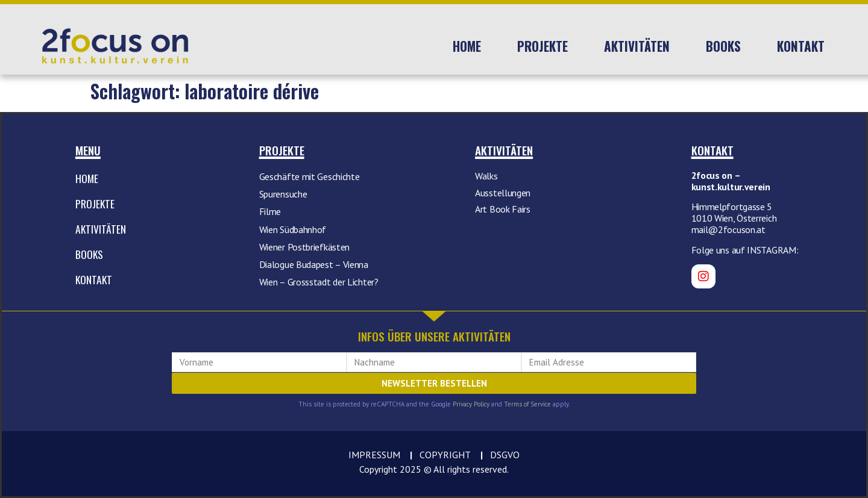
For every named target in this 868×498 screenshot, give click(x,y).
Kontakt (801, 46)
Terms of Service (527, 404)
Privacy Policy (471, 404)
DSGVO (505, 455)
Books (723, 46)
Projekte (542, 46)
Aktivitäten (637, 46)
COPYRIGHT (445, 455)
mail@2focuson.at (728, 229)
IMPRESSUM (374, 455)
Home (467, 46)
